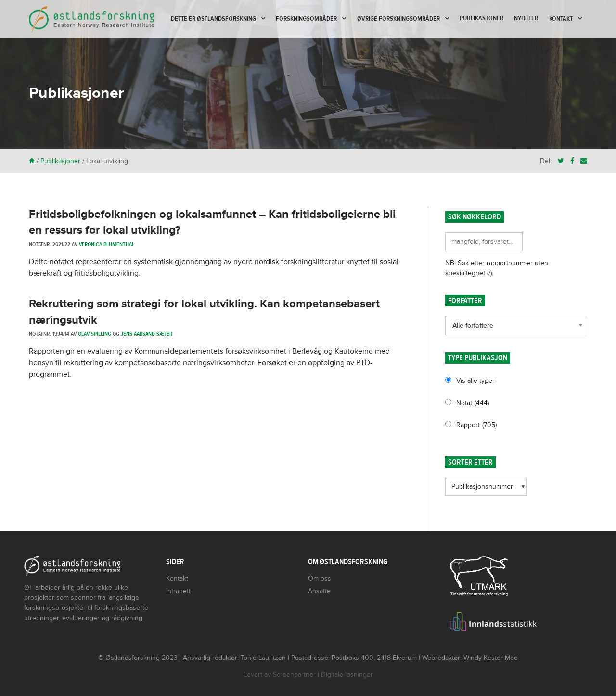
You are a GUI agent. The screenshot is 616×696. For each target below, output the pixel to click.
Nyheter (526, 18)
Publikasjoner (481, 18)
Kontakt (561, 19)
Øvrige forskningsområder (398, 19)
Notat (473, 403)
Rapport (476, 425)
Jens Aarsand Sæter (147, 334)
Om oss (320, 578)
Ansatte (319, 591)
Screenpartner (294, 675)
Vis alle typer (475, 381)
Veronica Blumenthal (107, 244)
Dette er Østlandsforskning (213, 19)
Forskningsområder (306, 19)
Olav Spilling (95, 334)
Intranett (178, 591)
